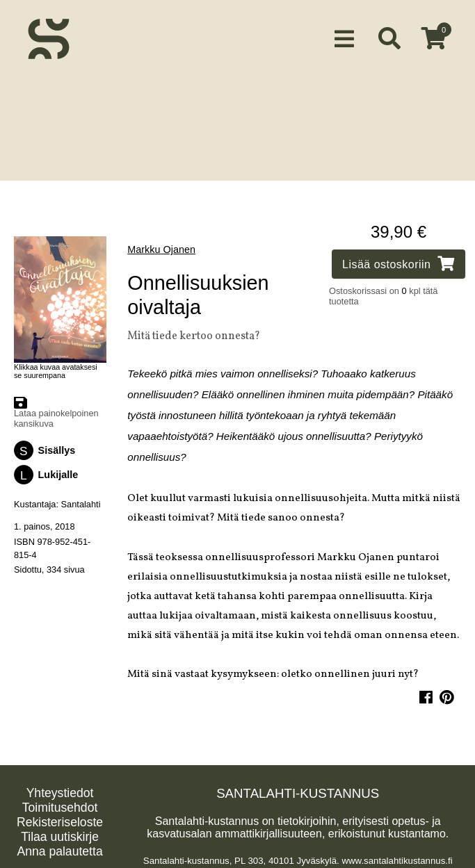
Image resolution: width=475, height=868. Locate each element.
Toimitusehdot (60, 805)
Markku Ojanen (161, 247)
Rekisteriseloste (60, 819)
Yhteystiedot (60, 790)
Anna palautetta (59, 849)
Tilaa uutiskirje (60, 834)
